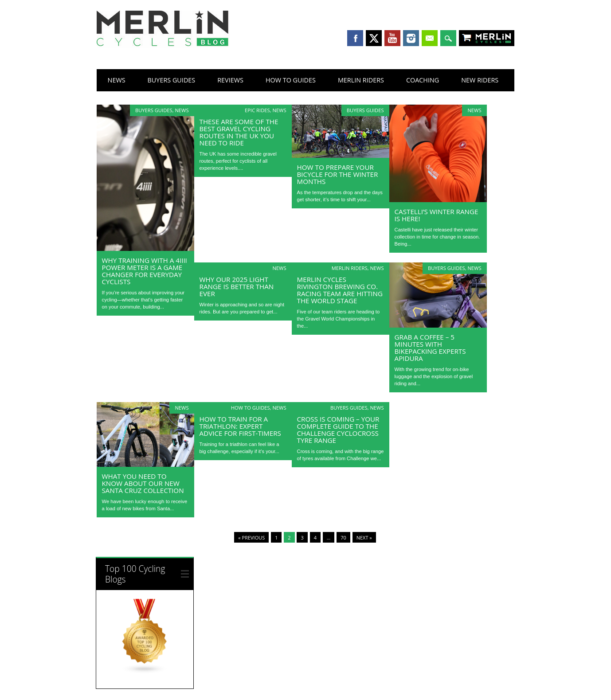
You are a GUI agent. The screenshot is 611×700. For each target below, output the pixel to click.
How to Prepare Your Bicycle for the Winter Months (338, 174)
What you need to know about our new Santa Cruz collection (143, 483)
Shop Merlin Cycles (495, 39)
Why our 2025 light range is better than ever (237, 286)
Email (430, 38)
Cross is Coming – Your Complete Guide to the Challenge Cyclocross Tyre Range (338, 430)
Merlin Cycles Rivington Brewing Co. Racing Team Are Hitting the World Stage (340, 290)
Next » (364, 538)
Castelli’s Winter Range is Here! (437, 215)
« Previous (251, 538)
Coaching (423, 80)
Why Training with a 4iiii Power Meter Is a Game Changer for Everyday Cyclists (145, 271)
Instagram (411, 38)
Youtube (392, 38)
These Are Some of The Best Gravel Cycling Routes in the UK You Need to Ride (239, 132)
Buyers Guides (172, 80)
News (117, 80)
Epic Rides (257, 110)
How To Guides (291, 80)
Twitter (374, 38)
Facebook (355, 38)
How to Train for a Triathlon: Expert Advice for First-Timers (240, 426)
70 (343, 538)
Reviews (230, 80)
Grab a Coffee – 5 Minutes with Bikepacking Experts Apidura (430, 348)
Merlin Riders (361, 80)
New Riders (480, 80)
